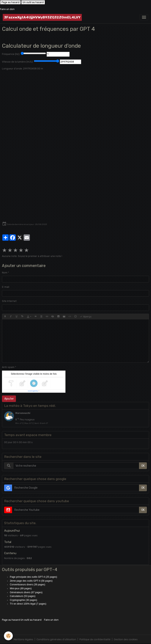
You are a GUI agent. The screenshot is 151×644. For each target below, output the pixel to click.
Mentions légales (23, 639)
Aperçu (86, 317)
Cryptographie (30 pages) (23, 600)
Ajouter (9, 399)
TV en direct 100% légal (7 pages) (28, 604)
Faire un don (7, 9)
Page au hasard (11, 2)
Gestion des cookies (126, 639)
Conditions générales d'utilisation (56, 639)
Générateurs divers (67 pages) (26, 592)
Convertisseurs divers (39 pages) (28, 585)
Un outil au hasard (33, 2)
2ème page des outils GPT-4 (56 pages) (31, 581)
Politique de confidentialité (95, 639)
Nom (5, 273)
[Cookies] (8, 636)
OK (143, 466)
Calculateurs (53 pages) (23, 596)
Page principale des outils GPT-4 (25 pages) (33, 577)
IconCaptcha (33, 391)
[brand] (42, 17)
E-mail (6, 287)
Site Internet (9, 301)
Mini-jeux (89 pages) (21, 588)
